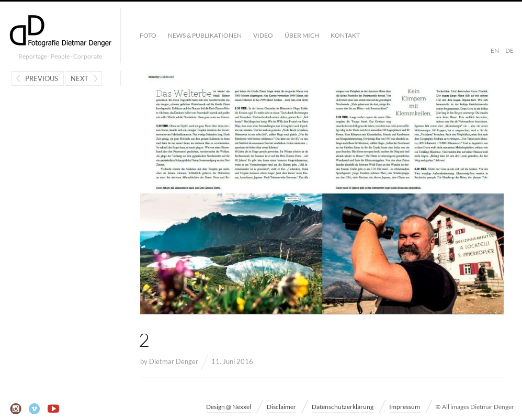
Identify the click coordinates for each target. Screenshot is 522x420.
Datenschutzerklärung (343, 407)
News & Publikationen (205, 35)
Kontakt (345, 35)
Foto (148, 35)
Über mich (302, 35)
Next (80, 78)
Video (263, 35)
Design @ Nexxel (229, 407)
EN (495, 50)
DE (509, 50)
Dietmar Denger (174, 361)
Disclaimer (281, 407)
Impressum (405, 407)
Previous (42, 78)
